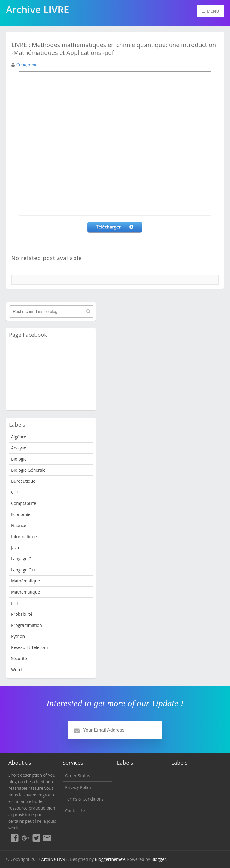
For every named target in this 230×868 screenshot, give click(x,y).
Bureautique (23, 481)
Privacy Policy (78, 787)
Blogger (159, 859)
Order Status (77, 776)
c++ (15, 492)
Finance (19, 525)
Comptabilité (24, 503)
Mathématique (25, 581)
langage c (21, 559)
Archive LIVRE (55, 859)
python (18, 636)
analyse (19, 448)
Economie (21, 514)
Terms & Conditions (84, 799)
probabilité (22, 614)
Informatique (24, 536)
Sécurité (19, 658)
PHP (15, 603)
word (16, 670)
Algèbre (19, 437)
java (15, 548)
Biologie (19, 459)
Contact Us (76, 811)
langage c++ (24, 570)
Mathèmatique (25, 592)
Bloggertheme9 (110, 859)
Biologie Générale (28, 470)
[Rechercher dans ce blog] (51, 311)
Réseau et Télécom (29, 647)
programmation (27, 625)
